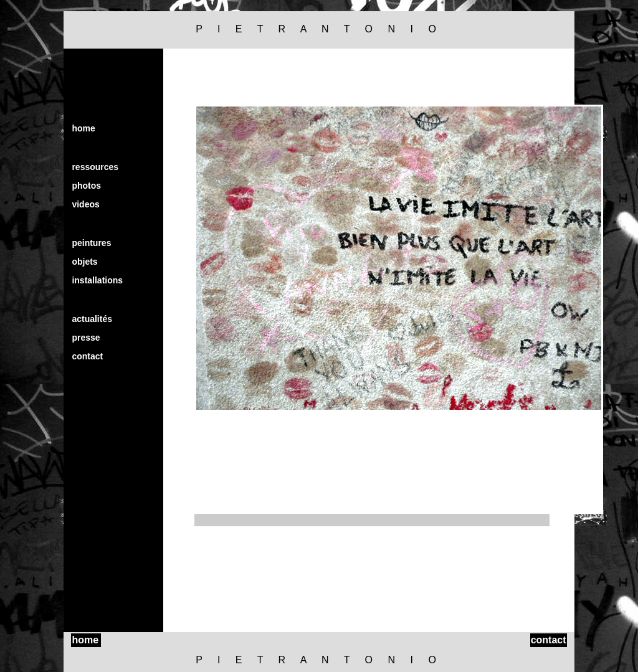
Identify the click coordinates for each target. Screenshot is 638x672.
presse (86, 338)
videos (85, 204)
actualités (92, 319)
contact (87, 356)
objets (84, 262)
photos (86, 186)
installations (97, 280)
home (83, 128)
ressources (95, 167)
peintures (91, 243)
